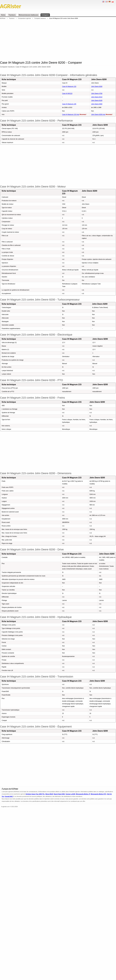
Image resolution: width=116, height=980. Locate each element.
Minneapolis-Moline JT (83, 794)
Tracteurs (12, 15)
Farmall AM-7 (9, 796)
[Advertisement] (54, 40)
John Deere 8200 (97, 86)
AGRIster (3, 18)
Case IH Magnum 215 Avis (71, 114)
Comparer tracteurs (40, 18)
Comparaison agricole (24, 18)
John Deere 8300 (97, 104)
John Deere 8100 (97, 100)
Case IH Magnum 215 (69, 86)
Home (3, 15)
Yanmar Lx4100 (70, 794)
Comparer (45, 15)
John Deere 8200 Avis (98, 114)
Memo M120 (49, 794)
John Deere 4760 (97, 93)
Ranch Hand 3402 (59, 794)
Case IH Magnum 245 (69, 104)
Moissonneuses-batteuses (29, 15)
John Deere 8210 (97, 97)
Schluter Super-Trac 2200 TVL (35, 794)
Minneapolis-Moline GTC (98, 794)
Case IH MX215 (67, 93)
